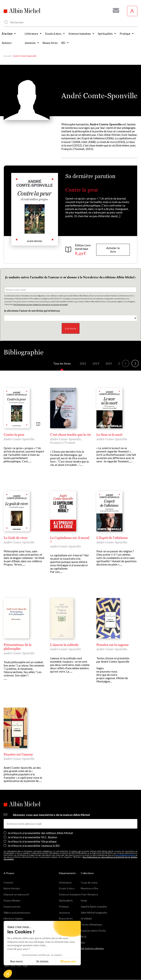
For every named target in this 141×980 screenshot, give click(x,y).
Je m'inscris (71, 328)
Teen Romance (89, 894)
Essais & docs (67, 888)
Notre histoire (12, 888)
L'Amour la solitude (64, 645)
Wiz (83, 943)
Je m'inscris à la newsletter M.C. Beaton (32, 837)
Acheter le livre (113, 250)
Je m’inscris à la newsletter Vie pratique (32, 841)
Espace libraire (12, 900)
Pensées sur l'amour (18, 754)
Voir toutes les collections (92, 949)
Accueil (7, 56)
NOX (84, 937)
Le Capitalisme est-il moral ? (70, 540)
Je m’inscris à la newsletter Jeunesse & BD (34, 846)
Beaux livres (66, 918)
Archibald (86, 918)
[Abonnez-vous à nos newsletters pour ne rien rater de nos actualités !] (115, 10)
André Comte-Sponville (19, 439)
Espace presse (12, 906)
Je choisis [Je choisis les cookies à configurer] (42, 962)
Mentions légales (13, 918)
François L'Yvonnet (63, 443)
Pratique (64, 906)
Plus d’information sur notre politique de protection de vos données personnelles (40, 304)
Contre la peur (82, 190)
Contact (8, 882)
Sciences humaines (70, 894)
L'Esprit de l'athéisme (112, 538)
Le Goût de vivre (16, 538)
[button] (8, 974)
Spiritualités (66, 900)
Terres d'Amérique (91, 924)
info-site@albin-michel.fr (125, 855)
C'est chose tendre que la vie (70, 435)
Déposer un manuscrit (16, 894)
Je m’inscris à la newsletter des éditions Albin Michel (40, 833)
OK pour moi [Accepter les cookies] (68, 962)
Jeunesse (64, 913)
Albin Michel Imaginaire (94, 913)
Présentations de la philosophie (18, 647)
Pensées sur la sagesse (113, 645)
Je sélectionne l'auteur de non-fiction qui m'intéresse (32, 311)
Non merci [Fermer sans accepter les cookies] (16, 962)
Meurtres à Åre (90, 888)
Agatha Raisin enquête (94, 906)
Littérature (65, 882)
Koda (84, 900)
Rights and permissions (17, 913)
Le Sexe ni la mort (109, 435)
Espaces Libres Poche (93, 931)
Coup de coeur (89, 882)
